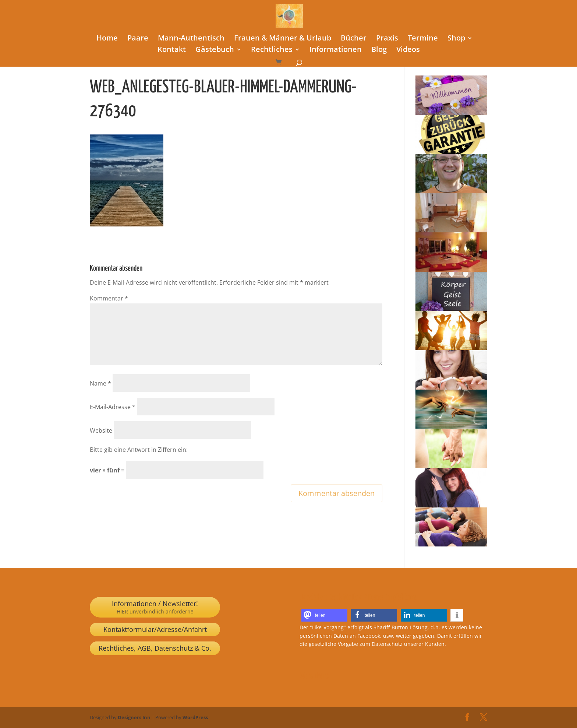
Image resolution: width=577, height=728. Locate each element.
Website (101, 430)
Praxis (387, 39)
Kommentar (109, 298)
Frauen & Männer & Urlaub (283, 39)
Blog (379, 50)
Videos (408, 50)
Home (107, 39)
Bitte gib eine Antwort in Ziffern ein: (139, 450)
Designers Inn (134, 717)
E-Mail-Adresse (113, 407)
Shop (456, 39)
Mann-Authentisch (191, 39)
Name (100, 383)
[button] (324, 615)
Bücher (354, 39)
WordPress (195, 717)
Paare (138, 39)
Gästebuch (215, 50)
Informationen (336, 50)
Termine (423, 39)
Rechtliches (272, 50)
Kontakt (172, 50)
